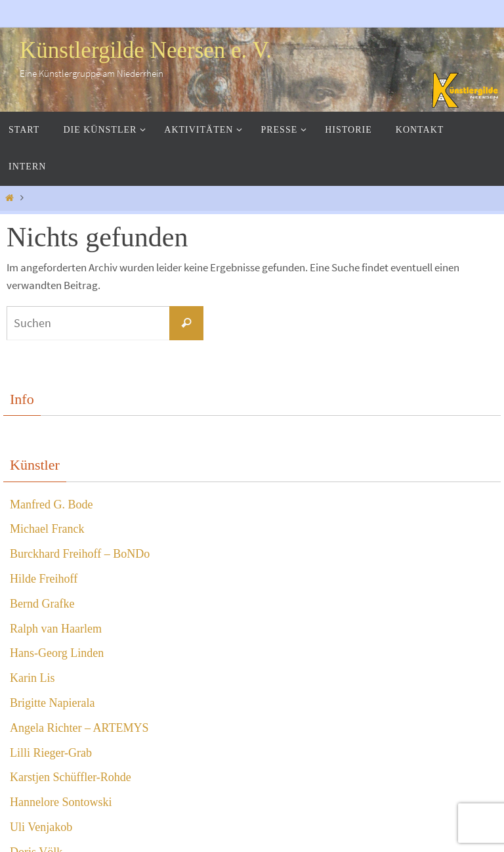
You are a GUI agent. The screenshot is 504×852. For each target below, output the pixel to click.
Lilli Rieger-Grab (51, 753)
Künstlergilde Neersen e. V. (146, 50)
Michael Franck (47, 529)
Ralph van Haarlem (56, 629)
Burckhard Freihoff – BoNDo (80, 554)
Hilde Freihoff (44, 579)
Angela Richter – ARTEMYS (79, 728)
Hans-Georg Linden (57, 653)
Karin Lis (32, 678)
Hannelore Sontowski (61, 802)
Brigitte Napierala (52, 703)
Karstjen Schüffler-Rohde (71, 777)
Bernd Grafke (42, 604)
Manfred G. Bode (51, 504)
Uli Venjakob (41, 827)
